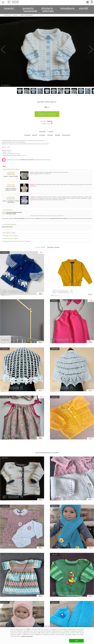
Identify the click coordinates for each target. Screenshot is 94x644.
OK (76, 641)
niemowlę (57, 135)
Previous (3, 49)
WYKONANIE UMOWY (11, 236)
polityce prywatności (27, 636)
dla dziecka (42, 131)
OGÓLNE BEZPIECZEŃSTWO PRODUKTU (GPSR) (17, 241)
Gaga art (50, 121)
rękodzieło (27, 135)
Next (91, 49)
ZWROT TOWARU (10, 233)
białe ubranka (66, 135)
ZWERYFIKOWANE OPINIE (11, 169)
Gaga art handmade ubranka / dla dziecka (47, 453)
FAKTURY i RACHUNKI (11, 239)
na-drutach (42, 135)
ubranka (51, 131)
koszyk (88, 4)
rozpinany (50, 135)
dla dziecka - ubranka (53, 247)
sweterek (35, 135)
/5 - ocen (46, 124)
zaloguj (92, 4)
